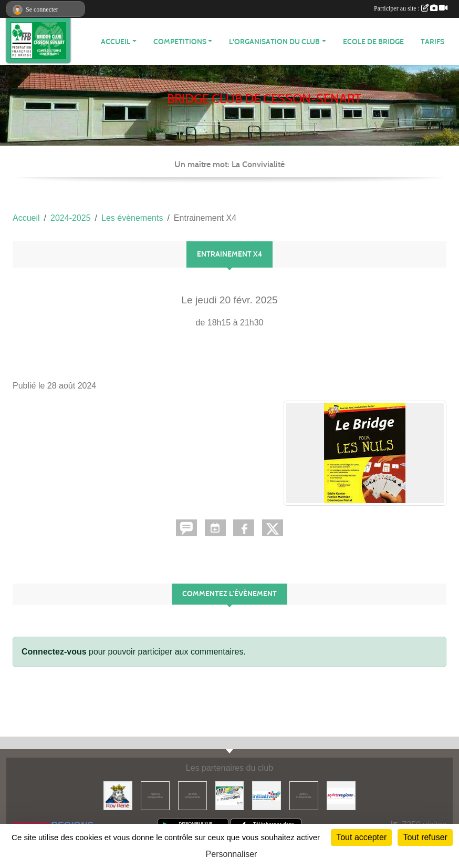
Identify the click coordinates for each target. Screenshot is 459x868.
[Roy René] (118, 795)
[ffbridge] (192, 795)
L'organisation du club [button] (274, 42)
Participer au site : (411, 8)
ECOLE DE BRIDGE (373, 42)
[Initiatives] (267, 795)
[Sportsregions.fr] (341, 795)
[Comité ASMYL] (155, 795)
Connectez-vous (54, 652)
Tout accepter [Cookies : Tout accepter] (361, 837)
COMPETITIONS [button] (180, 42)
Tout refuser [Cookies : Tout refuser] (425, 837)
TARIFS (432, 42)
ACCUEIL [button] (116, 42)
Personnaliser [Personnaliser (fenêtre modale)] (232, 854)
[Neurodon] (230, 795)
